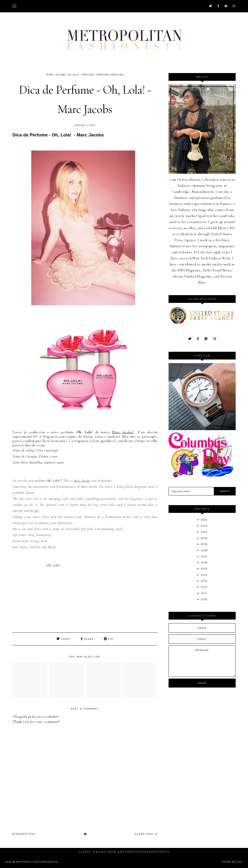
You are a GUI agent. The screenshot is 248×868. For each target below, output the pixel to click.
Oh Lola (73, 75)
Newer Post (24, 834)
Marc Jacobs (56, 75)
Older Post (146, 834)
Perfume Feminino (110, 75)
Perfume (88, 75)
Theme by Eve (232, 862)
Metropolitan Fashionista (37, 862)
